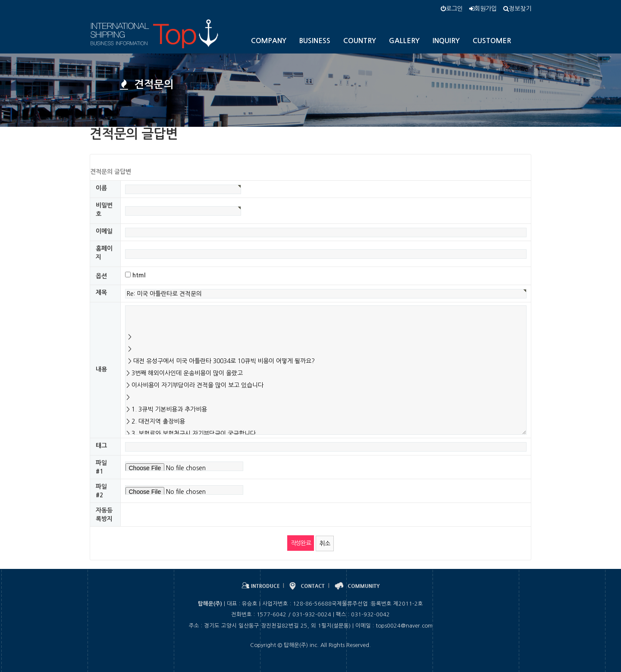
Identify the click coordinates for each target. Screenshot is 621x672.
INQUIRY (446, 41)
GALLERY (404, 41)
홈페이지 (104, 253)
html (139, 275)
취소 (325, 543)
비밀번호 (104, 210)
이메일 (104, 231)
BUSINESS (315, 41)
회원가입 (483, 9)
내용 (101, 369)
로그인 (452, 9)
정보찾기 (517, 9)
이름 (101, 188)
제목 (101, 292)
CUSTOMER (492, 41)
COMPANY (269, 41)
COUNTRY (360, 41)
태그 (101, 446)
